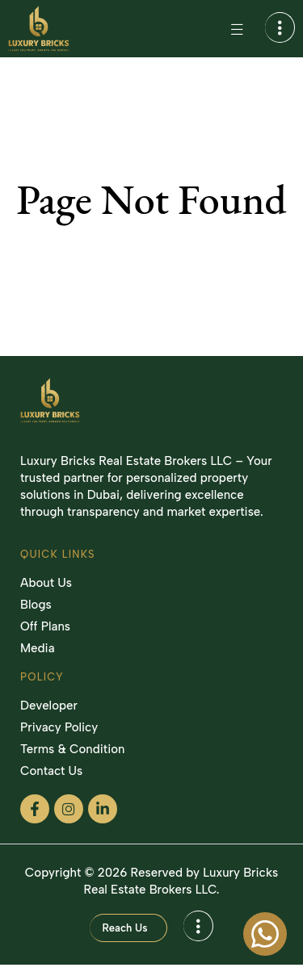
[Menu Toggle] (237, 29)
